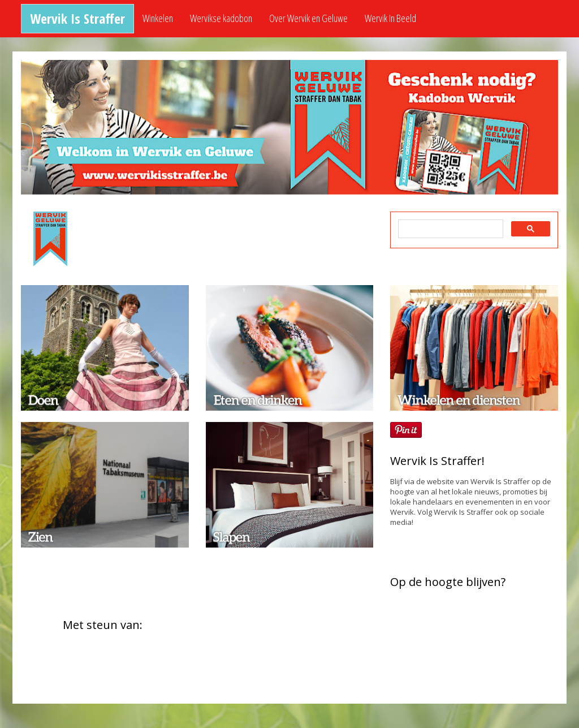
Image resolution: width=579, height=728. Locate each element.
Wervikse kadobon (221, 18)
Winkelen (158, 18)
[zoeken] (450, 229)
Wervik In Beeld (390, 18)
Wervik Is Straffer (77, 18)
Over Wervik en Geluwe (308, 18)
